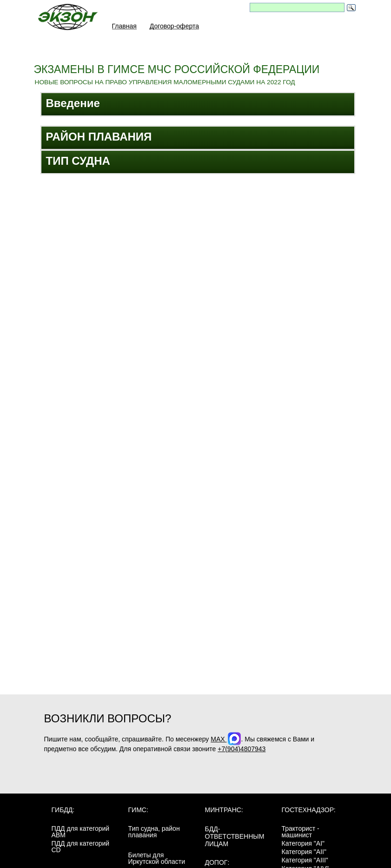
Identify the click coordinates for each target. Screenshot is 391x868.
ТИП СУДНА (78, 161)
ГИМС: (138, 812)
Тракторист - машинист (301, 834)
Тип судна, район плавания (154, 834)
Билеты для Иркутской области (157, 861)
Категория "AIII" (305, 862)
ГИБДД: (63, 812)
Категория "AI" (303, 846)
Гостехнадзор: (309, 812)
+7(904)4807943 (242, 751)
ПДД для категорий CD (81, 849)
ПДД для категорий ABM (81, 834)
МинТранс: (224, 812)
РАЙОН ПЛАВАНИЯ (99, 137)
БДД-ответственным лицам (235, 839)
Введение (73, 103)
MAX (226, 741)
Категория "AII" (304, 854)
